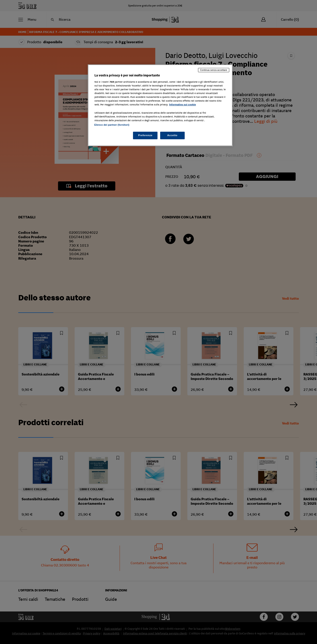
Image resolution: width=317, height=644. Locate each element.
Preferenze (145, 135)
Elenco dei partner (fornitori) (112, 125)
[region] (160, 105)
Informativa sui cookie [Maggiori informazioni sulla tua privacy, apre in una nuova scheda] (183, 105)
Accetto (172, 135)
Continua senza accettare (214, 70)
